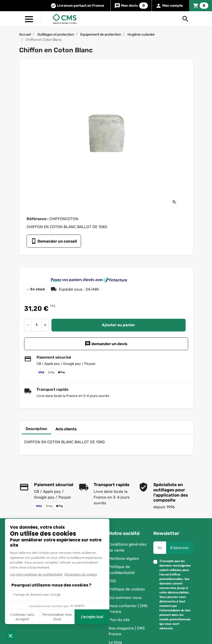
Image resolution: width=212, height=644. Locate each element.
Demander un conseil (54, 241)
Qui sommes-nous (125, 598)
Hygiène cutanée (141, 34)
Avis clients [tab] (66, 429)
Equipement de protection (101, 34)
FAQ (112, 581)
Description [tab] (36, 429)
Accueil (25, 34)
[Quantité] (36, 325)
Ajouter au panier (118, 325)
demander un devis (106, 344)
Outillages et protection (56, 34)
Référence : (37, 219)
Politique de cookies (127, 589)
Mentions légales (124, 558)
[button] (185, 19)
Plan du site (119, 620)
